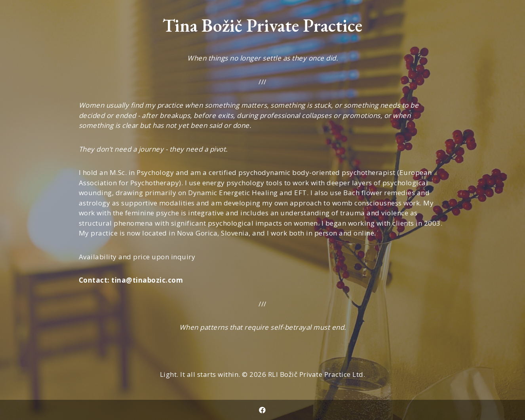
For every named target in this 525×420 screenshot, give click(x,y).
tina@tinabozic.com (147, 280)
